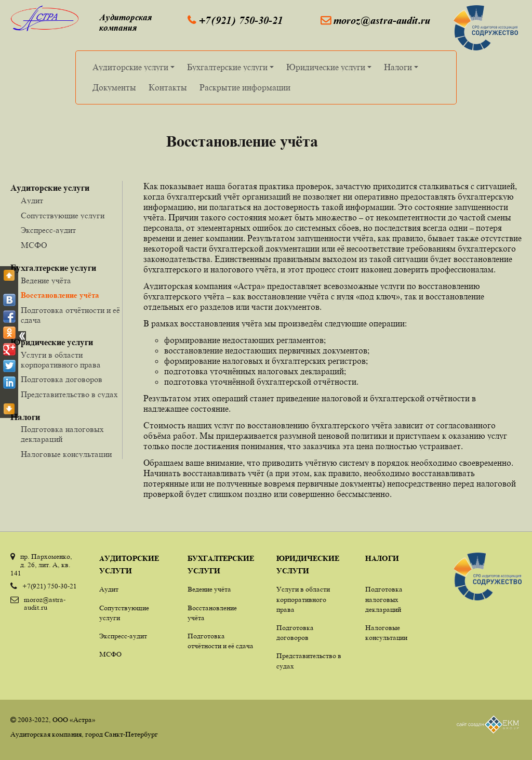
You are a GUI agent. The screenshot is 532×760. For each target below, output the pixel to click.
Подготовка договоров (62, 379)
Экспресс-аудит (48, 230)
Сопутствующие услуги (63, 215)
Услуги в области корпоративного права (61, 359)
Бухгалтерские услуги (232, 70)
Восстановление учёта (60, 295)
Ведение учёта (46, 280)
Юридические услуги (330, 70)
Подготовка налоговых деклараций (384, 599)
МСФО (34, 245)
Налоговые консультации (66, 454)
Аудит (32, 200)
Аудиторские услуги (135, 70)
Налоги (403, 70)
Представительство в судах (69, 394)
